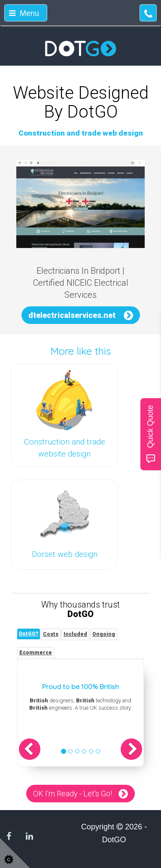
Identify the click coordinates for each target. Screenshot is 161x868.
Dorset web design (65, 554)
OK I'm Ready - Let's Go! (73, 794)
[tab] (29, 634)
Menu (24, 13)
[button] (30, 749)
